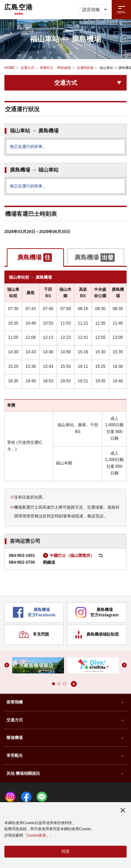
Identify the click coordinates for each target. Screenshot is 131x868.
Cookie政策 (36, 835)
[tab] (35, 257)
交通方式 (27, 68)
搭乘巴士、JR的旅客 (56, 68)
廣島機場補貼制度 (97, 638)
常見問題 (34, 638)
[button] (53, 687)
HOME (10, 68)
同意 (66, 851)
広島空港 (19, 9)
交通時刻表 (85, 68)
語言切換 (94, 10)
